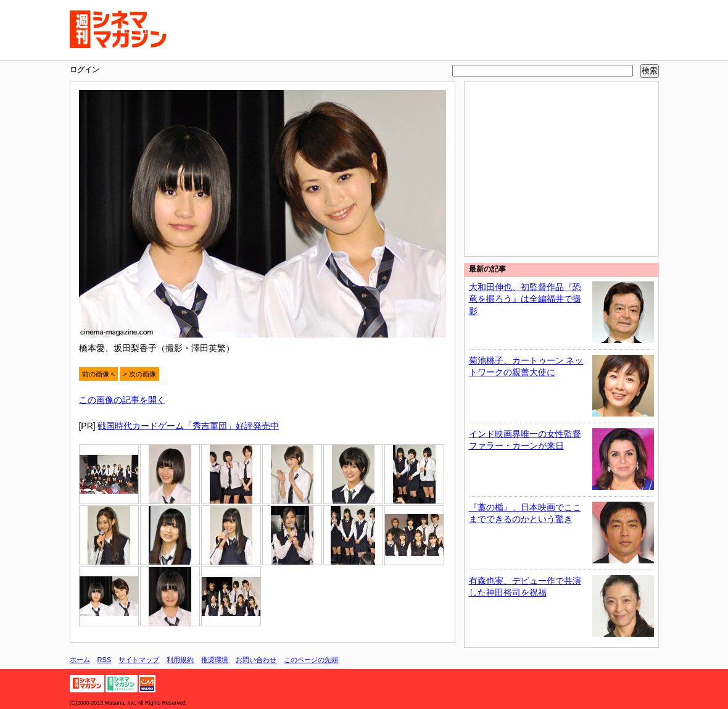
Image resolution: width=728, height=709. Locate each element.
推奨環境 (215, 660)
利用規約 (180, 660)
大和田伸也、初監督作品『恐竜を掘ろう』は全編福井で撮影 (525, 299)
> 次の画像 (139, 374)
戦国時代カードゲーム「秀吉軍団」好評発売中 (188, 426)
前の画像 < (99, 374)
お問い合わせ (256, 660)
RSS (105, 660)
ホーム (80, 660)
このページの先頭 (311, 660)
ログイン (85, 70)
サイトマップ (139, 660)
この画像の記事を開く (122, 400)
